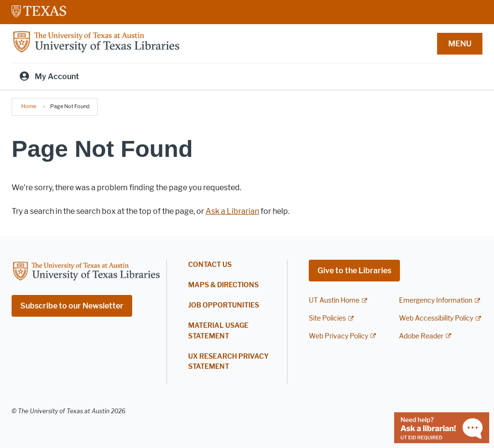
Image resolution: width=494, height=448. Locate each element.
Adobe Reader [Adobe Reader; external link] (421, 336)
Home (29, 106)
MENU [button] (460, 44)
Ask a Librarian (232, 211)
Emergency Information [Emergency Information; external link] (436, 301)
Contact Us (210, 265)
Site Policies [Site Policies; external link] (327, 318)
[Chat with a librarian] (442, 427)
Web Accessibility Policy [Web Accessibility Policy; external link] (436, 318)
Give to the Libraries (354, 271)
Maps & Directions (223, 285)
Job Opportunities (224, 305)
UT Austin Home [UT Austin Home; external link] (334, 301)
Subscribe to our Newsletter (72, 306)
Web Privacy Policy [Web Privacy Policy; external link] (338, 336)
